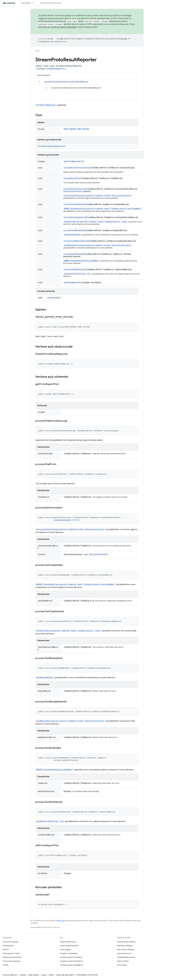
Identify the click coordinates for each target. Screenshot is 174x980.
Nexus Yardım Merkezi (125, 949)
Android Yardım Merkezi (126, 942)
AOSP (37, 51)
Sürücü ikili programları (12, 961)
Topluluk (23, 975)
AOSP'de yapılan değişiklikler (64, 27)
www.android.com (124, 953)
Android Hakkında (10, 975)
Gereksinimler (8, 946)
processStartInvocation (75, 189)
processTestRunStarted (75, 269)
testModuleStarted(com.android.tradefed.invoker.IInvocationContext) (98, 245)
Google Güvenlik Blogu (69, 953)
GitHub (6, 965)
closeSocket (53, 298)
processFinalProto (72, 178)
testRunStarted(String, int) (77, 274)
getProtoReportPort (73, 161)
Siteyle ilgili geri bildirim (65, 975)
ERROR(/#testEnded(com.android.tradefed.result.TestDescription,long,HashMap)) (103, 209)
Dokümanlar (26, 3)
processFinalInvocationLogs (77, 168)
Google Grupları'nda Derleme (71, 961)
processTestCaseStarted (75, 217)
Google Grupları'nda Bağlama (71, 965)
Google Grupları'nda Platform (71, 957)
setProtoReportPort (73, 282)
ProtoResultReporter (56, 69)
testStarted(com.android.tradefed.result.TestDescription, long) (95, 222)
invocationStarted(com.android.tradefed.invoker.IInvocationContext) (98, 196)
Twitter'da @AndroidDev (69, 946)
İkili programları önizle (11, 953)
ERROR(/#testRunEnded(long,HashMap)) (82, 261)
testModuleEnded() (72, 235)
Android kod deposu (11, 942)
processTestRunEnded (74, 254)
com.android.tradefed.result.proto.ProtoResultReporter (66, 82)
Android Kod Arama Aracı (51, 3)
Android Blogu (65, 949)
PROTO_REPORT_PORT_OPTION (76, 129)
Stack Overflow (123, 961)
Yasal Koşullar (34, 975)
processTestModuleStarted (76, 241)
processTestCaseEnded (74, 204)
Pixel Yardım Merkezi (125, 946)
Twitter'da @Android (68, 942)
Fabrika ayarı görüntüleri (12, 957)
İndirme (6, 949)
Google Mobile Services (126, 957)
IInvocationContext (72, 191)
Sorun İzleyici (122, 965)
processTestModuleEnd (74, 230)
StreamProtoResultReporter (51, 146)
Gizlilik (51, 975)
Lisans (44, 975)
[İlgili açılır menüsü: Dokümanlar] (34, 3)
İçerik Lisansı (61, 921)
